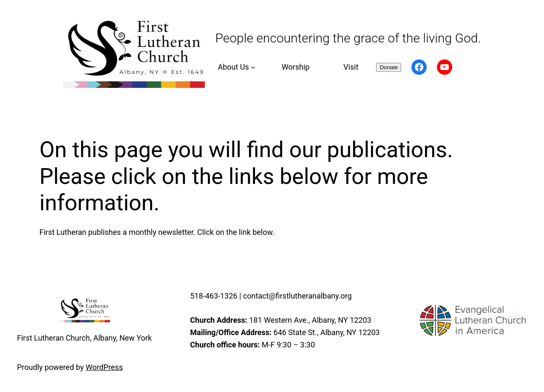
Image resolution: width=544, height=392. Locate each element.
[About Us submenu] (235, 67)
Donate (389, 67)
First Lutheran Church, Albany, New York (84, 338)
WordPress (104, 367)
